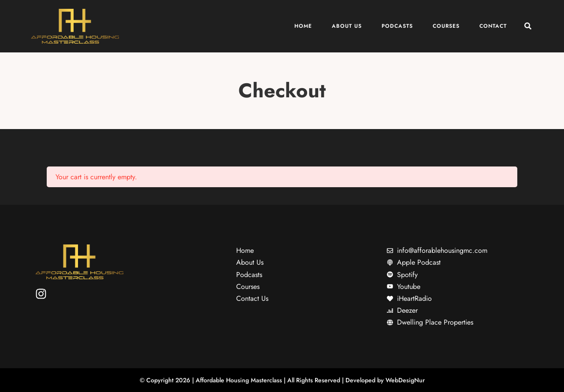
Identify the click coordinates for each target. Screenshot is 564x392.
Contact (493, 26)
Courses (446, 26)
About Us (347, 26)
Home (303, 26)
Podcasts (397, 26)
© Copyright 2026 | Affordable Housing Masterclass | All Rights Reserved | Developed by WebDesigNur (282, 380)
